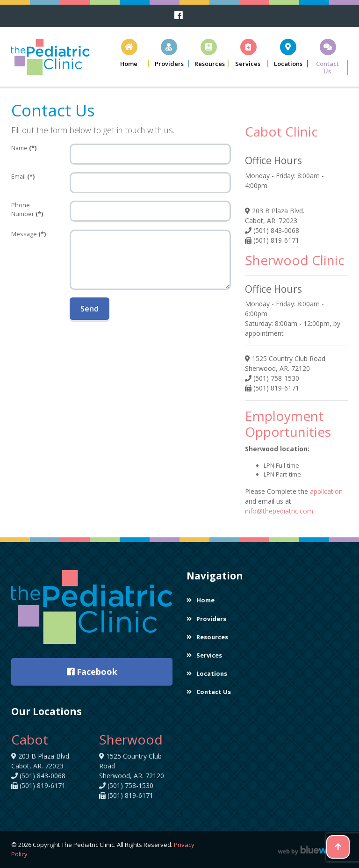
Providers (206, 619)
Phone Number (27, 209)
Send (90, 309)
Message (29, 234)
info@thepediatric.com (279, 511)
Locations (207, 673)
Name (24, 148)
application (326, 491)
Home (201, 600)
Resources (207, 637)
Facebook (92, 672)
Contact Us (209, 692)
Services (204, 655)
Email (23, 176)
